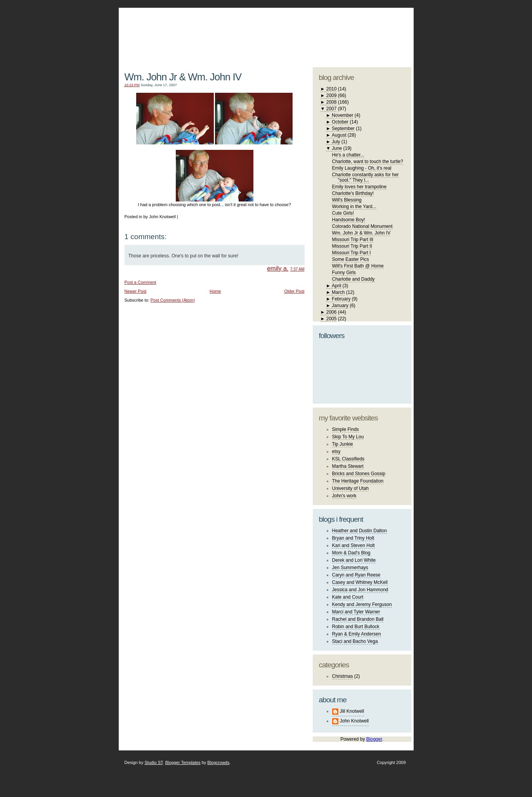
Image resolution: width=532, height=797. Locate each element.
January (340, 306)
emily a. (278, 268)
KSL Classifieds (348, 459)
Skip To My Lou (348, 437)
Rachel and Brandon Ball (358, 619)
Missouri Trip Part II (352, 246)
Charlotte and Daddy (353, 279)
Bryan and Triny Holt (353, 538)
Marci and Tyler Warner (356, 612)
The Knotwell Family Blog (213, 31)
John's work (344, 496)
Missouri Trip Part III (353, 240)
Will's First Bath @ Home (358, 266)
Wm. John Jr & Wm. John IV (183, 77)
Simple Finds (346, 429)
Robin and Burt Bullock (356, 627)
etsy (336, 451)
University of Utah (351, 488)
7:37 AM (297, 269)
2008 (332, 102)
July (336, 142)
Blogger (374, 739)
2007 (332, 109)
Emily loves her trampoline (359, 187)
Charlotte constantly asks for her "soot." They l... (365, 177)
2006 (332, 312)
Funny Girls (344, 273)
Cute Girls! (343, 213)
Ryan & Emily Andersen (357, 634)
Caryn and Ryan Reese (356, 575)
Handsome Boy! (348, 220)
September (343, 128)
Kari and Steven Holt (354, 545)
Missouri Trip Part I (351, 253)
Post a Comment (140, 282)
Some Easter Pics (350, 259)
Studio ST (153, 762)
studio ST (350, 33)
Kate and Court (348, 597)
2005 (332, 319)
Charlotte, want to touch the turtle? (367, 161)
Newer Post (136, 291)
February (341, 299)
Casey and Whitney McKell (360, 582)
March (338, 292)
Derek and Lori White (354, 560)
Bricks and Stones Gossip (359, 474)
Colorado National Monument (362, 226)
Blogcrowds (218, 762)
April (336, 286)
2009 (332, 96)
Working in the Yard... (354, 207)
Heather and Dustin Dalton (360, 531)
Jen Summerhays (350, 568)
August (339, 135)
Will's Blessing (347, 200)
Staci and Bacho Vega (355, 641)
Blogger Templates (183, 762)
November (342, 115)
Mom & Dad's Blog (351, 553)
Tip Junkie (343, 444)
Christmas (343, 676)
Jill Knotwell (352, 711)
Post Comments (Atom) (173, 300)
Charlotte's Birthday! (353, 193)
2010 (332, 89)
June (337, 148)
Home (215, 291)
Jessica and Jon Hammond (360, 590)
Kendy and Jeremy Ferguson (362, 604)
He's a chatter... (348, 155)
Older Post (295, 291)
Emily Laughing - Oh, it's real (361, 168)
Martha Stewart (348, 466)
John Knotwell (354, 721)
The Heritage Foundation (358, 481)
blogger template (382, 27)
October (340, 122)
